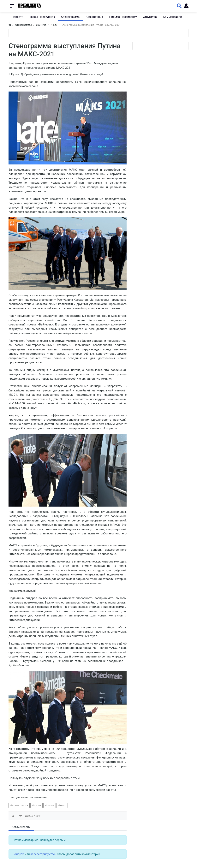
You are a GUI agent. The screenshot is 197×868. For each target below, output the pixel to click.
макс (63, 805)
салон (50, 805)
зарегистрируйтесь (43, 854)
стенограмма (20, 805)
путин (37, 805)
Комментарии (21, 827)
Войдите (18, 854)
